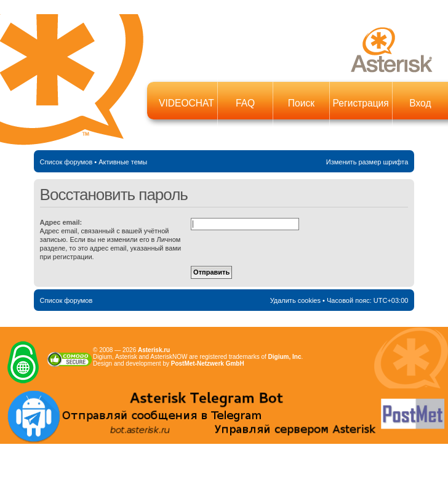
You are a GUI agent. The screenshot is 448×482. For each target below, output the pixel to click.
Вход (420, 103)
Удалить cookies (295, 300)
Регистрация (361, 103)
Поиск (301, 103)
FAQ (245, 103)
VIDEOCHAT (186, 103)
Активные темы (123, 162)
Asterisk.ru (154, 350)
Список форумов (66, 162)
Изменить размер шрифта (367, 162)
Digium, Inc (285, 357)
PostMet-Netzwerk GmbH (208, 364)
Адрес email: (61, 222)
